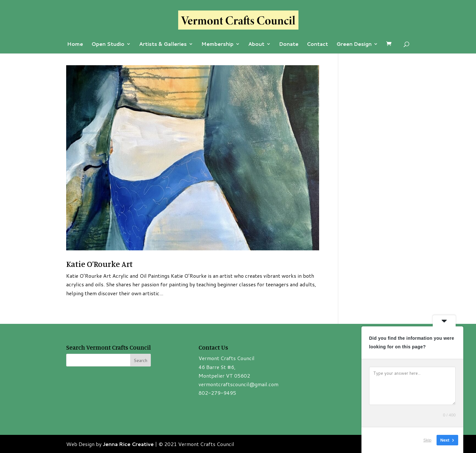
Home (75, 45)
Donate (289, 45)
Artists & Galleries (163, 45)
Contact (317, 45)
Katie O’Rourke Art (99, 264)
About (256, 45)
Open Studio (108, 45)
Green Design (354, 45)
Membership (217, 45)
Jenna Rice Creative (128, 444)
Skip (427, 440)
